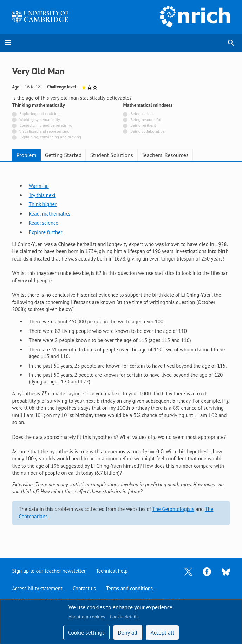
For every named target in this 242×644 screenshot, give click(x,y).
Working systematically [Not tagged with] (40, 120)
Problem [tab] (27, 155)
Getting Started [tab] (63, 155)
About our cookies (87, 617)
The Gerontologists (173, 509)
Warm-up (39, 186)
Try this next (42, 195)
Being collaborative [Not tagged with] (147, 131)
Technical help (112, 571)
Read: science (44, 223)
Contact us (84, 588)
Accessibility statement (37, 588)
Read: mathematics (50, 214)
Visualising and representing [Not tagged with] (44, 131)
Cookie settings (86, 632)
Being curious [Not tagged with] (142, 114)
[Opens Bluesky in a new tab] (226, 571)
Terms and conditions (130, 588)
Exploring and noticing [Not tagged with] (39, 114)
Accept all (162, 632)
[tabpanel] (121, 354)
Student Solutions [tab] (112, 155)
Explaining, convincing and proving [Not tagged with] (50, 137)
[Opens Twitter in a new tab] (188, 571)
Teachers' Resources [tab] (165, 155)
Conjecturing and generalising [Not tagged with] (46, 125)
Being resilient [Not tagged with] (143, 125)
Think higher (43, 204)
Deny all (127, 632)
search (231, 43)
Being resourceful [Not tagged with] (146, 120)
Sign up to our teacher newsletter (49, 571)
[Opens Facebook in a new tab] (207, 571)
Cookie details (124, 617)
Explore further (46, 232)
